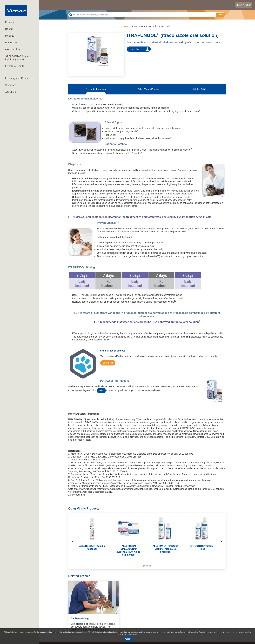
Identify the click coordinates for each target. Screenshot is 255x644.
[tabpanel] (92, 538)
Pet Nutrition (13, 49)
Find (221, 15)
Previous (72, 541)
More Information (137, 49)
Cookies (195, 632)
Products (10, 22)
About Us (11, 92)
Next (222, 541)
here (101, 391)
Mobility (10, 36)
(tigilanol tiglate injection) (19, 58)
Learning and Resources (19, 78)
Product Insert (84, 440)
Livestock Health (15, 66)
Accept (128, 639)
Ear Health (11, 43)
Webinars (11, 85)
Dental (9, 29)
